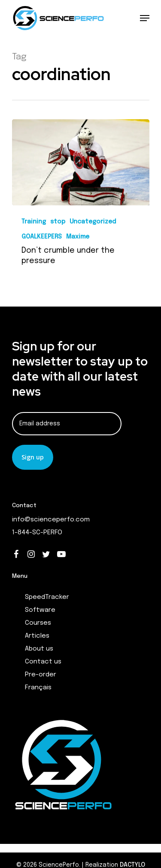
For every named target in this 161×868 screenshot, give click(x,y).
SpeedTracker (47, 597)
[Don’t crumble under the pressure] (81, 162)
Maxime (78, 237)
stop (58, 222)
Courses (38, 623)
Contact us (43, 662)
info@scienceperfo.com (51, 520)
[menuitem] (87, 688)
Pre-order (41, 675)
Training (34, 222)
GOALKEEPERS (42, 237)
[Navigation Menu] (145, 18)
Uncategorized (93, 222)
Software (40, 610)
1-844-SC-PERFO (37, 533)
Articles (37, 636)
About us (39, 649)
